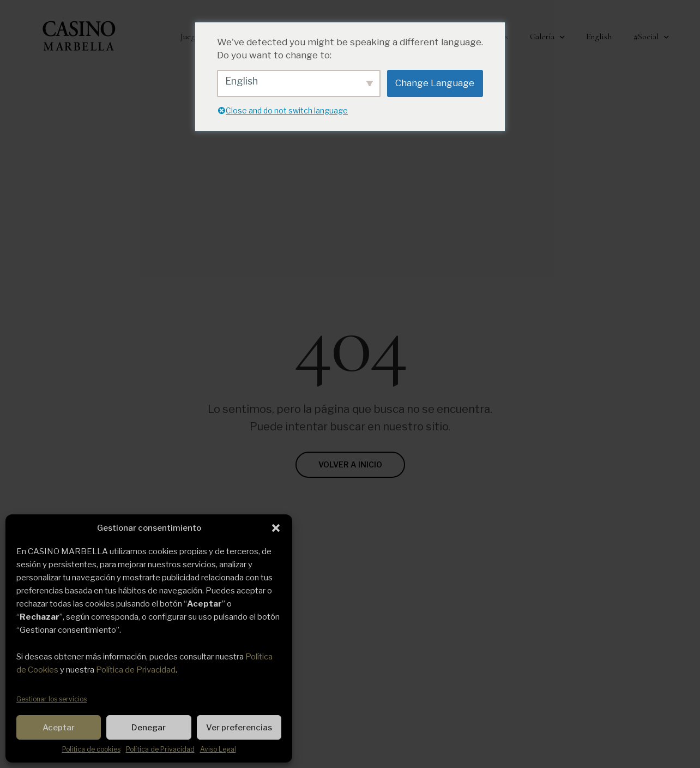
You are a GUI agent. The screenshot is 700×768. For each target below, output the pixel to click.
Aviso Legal (218, 749)
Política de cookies (91, 749)
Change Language (435, 83)
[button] (276, 528)
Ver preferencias (239, 728)
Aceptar (59, 728)
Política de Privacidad (136, 670)
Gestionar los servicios (52, 699)
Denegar (149, 728)
